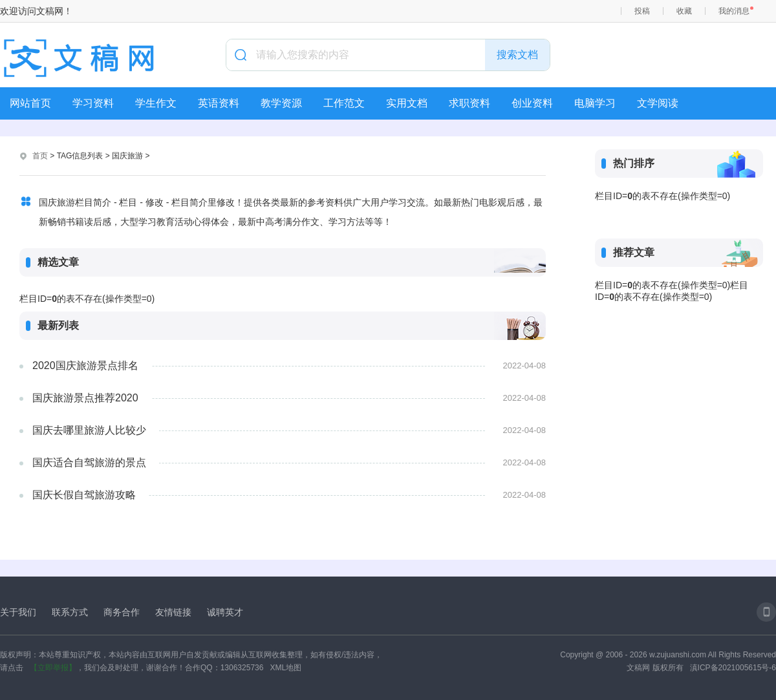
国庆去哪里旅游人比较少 (89, 430)
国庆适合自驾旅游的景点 (89, 462)
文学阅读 (658, 103)
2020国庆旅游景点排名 (85, 366)
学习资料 (93, 103)
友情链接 (173, 612)
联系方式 (70, 612)
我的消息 (734, 11)
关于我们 (18, 612)
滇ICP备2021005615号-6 (733, 668)
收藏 (684, 11)
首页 (40, 156)
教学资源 (281, 103)
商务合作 (122, 612)
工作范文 (344, 103)
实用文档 (407, 103)
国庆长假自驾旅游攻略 (84, 495)
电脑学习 (595, 103)
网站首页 (30, 103)
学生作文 (156, 103)
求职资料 (469, 103)
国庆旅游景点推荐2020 (85, 398)
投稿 (642, 11)
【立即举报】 (53, 668)
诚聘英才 (225, 612)
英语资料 (219, 103)
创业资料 (532, 103)
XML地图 (286, 668)
